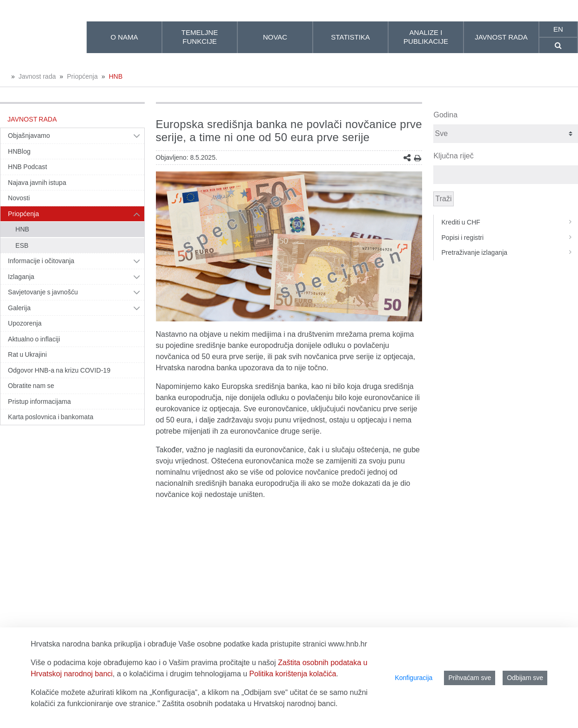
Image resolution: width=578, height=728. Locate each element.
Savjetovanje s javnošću (43, 292)
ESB (22, 245)
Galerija (19, 308)
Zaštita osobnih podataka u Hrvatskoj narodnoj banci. (250, 704)
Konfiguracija (413, 678)
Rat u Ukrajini (27, 354)
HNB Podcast (27, 167)
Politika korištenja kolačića (293, 674)
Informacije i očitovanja (41, 261)
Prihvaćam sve (470, 678)
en (558, 29)
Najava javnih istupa (37, 183)
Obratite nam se (31, 386)
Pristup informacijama (39, 401)
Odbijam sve (525, 678)
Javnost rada (37, 76)
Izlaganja (21, 277)
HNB (116, 76)
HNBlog (19, 151)
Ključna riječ (453, 156)
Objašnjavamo (29, 136)
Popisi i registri (509, 238)
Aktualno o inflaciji (34, 339)
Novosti (19, 198)
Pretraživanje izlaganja (509, 252)
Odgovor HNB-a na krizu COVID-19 (59, 370)
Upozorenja (25, 323)
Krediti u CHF (509, 222)
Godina (445, 115)
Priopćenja (82, 76)
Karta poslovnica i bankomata (51, 417)
